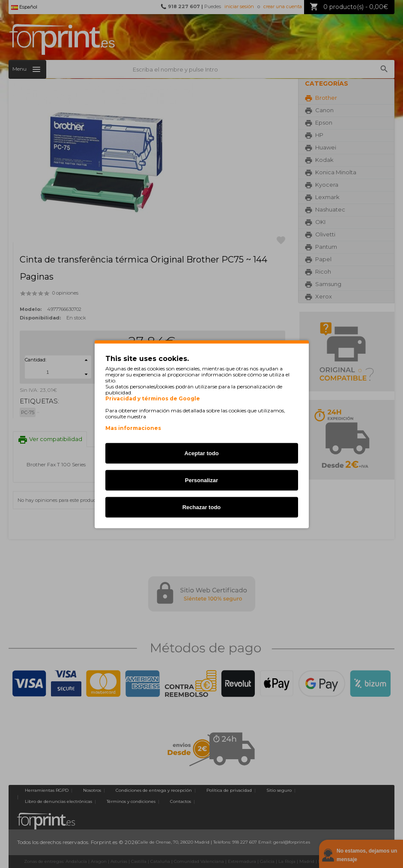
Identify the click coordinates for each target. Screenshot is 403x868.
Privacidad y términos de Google (153, 398)
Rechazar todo (202, 507)
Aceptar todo (201, 453)
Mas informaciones (133, 428)
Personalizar (201, 480)
